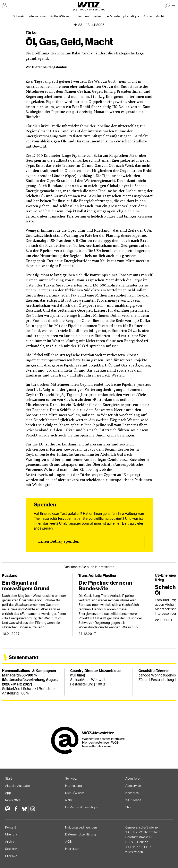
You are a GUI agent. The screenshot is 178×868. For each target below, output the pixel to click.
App (8, 793)
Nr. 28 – (89, 25)
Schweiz (19, 16)
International (37, 16)
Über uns (11, 834)
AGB (68, 842)
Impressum (73, 849)
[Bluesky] (24, 809)
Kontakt (11, 827)
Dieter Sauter (43, 67)
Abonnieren (133, 778)
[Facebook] (16, 809)
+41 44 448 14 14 (139, 847)
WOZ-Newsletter (98, 733)
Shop (129, 807)
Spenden (11, 849)
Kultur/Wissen (61, 16)
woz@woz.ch (134, 852)
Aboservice (133, 786)
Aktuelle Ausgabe (17, 786)
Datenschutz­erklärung (80, 834)
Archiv (161, 16)
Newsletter (13, 800)
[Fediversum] (8, 809)
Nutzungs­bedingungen (81, 827)
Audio (148, 16)
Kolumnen (82, 16)
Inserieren (132, 793)
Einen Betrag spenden (59, 541)
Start (9, 778)
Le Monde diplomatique (122, 16)
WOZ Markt (133, 800)
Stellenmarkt (24, 657)
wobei (97, 16)
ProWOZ (11, 856)
